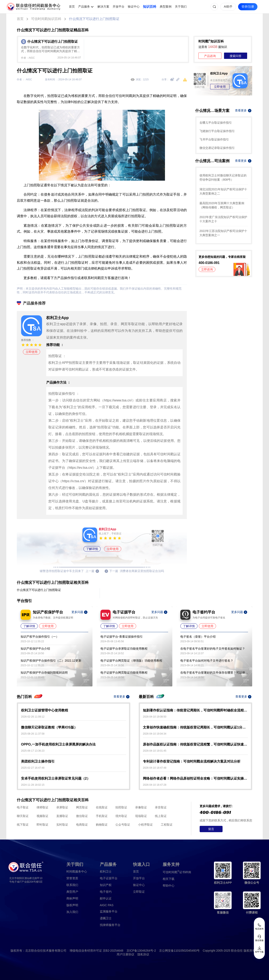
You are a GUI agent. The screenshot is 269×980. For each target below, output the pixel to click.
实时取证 (62, 825)
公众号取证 (123, 825)
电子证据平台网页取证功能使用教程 (124, 673)
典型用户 (72, 892)
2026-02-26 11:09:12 (33, 717)
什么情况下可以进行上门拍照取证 (94, 19)
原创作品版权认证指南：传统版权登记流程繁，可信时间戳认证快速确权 (195, 744)
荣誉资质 (72, 878)
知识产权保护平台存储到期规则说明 (44, 673)
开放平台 (119, 7)
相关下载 (169, 879)
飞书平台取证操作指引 (214, 139)
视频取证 (42, 816)
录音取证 (161, 807)
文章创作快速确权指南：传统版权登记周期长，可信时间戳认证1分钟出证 (195, 727)
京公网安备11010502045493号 (179, 951)
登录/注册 (248, 7)
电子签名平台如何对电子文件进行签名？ (207, 661)
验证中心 (134, 7)
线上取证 (161, 816)
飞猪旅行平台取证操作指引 (217, 131)
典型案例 (166, 7)
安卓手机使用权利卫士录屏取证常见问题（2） (56, 778)
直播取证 (62, 816)
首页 (72, 7)
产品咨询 (210, 56)
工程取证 (167, 825)
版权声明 (72, 905)
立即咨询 (207, 269)
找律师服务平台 (110, 925)
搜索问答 (236, 56)
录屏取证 (62, 807)
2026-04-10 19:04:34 (155, 734)
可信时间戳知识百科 (46, 19)
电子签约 (106, 892)
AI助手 (228, 7)
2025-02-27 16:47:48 (33, 768)
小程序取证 (145, 825)
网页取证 (82, 807)
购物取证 (102, 825)
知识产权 (106, 885)
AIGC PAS (107, 905)
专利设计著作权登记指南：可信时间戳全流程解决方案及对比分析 (192, 761)
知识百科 (150, 7)
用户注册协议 (125, 954)
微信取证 (82, 816)
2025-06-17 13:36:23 (33, 751)
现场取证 (141, 816)
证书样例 (177, 872)
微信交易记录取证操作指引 (217, 148)
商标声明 (72, 898)
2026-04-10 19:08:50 (155, 717)
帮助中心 (169, 886)
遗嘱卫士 (106, 918)
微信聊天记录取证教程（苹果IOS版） (49, 727)
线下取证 (23, 825)
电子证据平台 (109, 878)
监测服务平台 (109, 911)
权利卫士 (106, 871)
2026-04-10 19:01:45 (155, 751)
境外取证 (121, 816)
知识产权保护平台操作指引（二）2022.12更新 (51, 661)
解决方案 (103, 7)
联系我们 (72, 885)
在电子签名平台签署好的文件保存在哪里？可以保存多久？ (214, 673)
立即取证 (139, 892)
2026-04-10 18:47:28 (155, 785)
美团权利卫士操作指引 (38, 761)
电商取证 (82, 825)
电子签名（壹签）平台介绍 (198, 637)
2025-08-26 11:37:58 (33, 734)
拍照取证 (121, 807)
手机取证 (102, 816)
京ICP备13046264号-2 (141, 951)
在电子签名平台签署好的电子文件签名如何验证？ (213, 649)
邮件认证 (106, 898)
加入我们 (72, 912)
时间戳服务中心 (77, 871)
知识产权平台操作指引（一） (40, 637)
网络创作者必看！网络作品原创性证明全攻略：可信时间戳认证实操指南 (195, 778)
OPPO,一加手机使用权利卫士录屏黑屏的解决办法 (58, 744)
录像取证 (141, 807)
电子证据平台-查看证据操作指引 (122, 637)
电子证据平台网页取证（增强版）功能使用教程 (131, 661)
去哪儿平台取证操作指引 (216, 123)
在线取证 (102, 807)
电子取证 (23, 807)
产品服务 (84, 7)
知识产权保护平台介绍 (35, 649)
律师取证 (42, 807)
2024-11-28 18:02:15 (33, 785)
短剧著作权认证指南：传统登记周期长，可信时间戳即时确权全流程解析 (195, 710)
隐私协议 (143, 954)
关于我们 (181, 7)
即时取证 (42, 825)
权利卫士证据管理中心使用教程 (45, 710)
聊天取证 (23, 816)
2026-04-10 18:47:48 (155, 768)
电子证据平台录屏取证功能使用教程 (124, 649)
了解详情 (92, 549)
